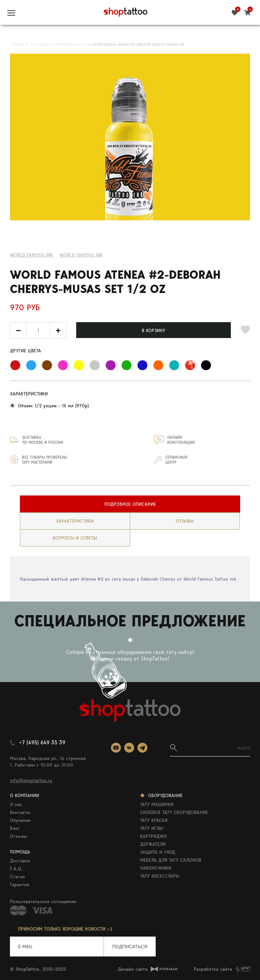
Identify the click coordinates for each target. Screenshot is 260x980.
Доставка (20, 861)
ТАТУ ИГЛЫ (152, 828)
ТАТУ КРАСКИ (154, 820)
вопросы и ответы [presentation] (75, 538)
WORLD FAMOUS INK (81, 255)
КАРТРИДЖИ (153, 836)
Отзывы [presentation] (185, 521)
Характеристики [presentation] (75, 521)
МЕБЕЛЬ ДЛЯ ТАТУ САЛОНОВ (171, 860)
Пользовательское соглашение (43, 901)
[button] (58, 330)
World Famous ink (31, 255)
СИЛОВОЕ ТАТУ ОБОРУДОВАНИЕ (174, 812)
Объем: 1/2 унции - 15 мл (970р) (53, 406)
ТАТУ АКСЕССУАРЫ (160, 876)
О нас (16, 804)
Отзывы (19, 836)
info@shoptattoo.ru (31, 780)
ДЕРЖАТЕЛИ (153, 844)
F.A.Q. (16, 869)
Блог (15, 828)
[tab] (130, 504)
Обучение (20, 820)
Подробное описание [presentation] (130, 504)
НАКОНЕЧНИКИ (156, 868)
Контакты (20, 812)
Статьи (17, 877)
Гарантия (20, 885)
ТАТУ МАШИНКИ (157, 804)
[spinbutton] (38, 330)
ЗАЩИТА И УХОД (158, 852)
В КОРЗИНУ (154, 330)
